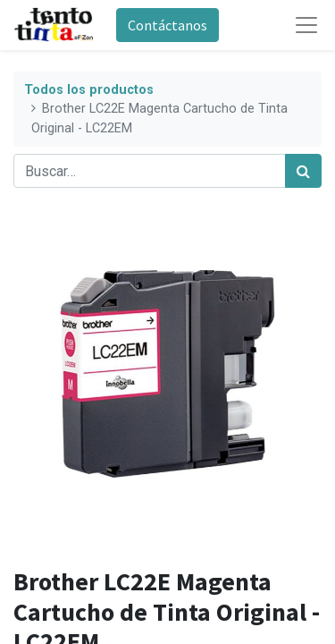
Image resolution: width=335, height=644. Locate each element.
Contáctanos (167, 25)
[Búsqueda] (303, 171)
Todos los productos (89, 90)
